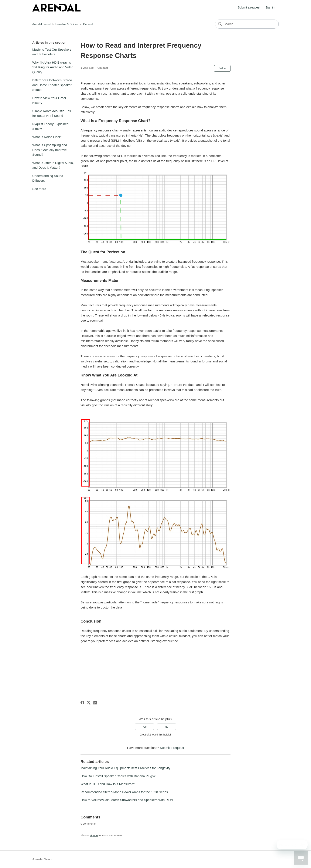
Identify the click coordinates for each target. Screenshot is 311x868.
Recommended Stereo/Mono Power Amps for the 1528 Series (124, 792)
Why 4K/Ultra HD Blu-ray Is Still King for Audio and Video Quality (53, 67)
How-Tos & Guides (67, 24)
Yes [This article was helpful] (144, 727)
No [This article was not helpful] (166, 727)
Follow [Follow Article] (222, 68)
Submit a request (249, 7)
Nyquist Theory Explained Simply (50, 126)
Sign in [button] (270, 7)
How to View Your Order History (49, 100)
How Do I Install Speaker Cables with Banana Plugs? (118, 776)
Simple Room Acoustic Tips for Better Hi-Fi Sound (52, 113)
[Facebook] (82, 703)
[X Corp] (89, 703)
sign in (94, 835)
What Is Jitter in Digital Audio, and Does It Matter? (53, 165)
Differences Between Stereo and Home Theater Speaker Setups (52, 85)
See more (39, 189)
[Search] (247, 24)
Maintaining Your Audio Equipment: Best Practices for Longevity (125, 768)
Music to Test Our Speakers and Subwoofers (52, 52)
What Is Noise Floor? (47, 137)
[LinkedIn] (95, 703)
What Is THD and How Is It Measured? (108, 784)
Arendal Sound (41, 24)
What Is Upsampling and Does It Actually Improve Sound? (50, 150)
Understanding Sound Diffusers (48, 178)
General (88, 24)
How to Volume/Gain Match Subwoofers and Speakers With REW (127, 800)
